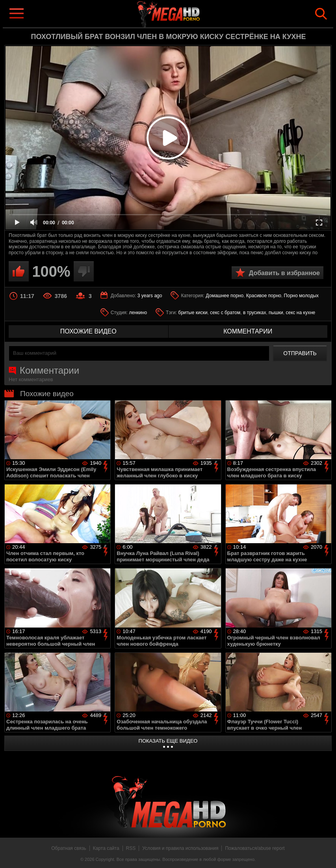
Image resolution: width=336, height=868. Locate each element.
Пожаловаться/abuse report (255, 848)
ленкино (138, 313)
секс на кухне (300, 313)
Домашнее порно (225, 296)
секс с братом (225, 313)
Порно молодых (301, 296)
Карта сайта (106, 848)
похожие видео (88, 331)
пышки (276, 313)
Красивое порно (264, 296)
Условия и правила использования (180, 848)
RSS (131, 848)
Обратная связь (69, 848)
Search (321, 14)
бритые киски (193, 313)
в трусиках (255, 313)
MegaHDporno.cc (181, 13)
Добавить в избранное (284, 273)
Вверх (324, 853)
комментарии (248, 331)
